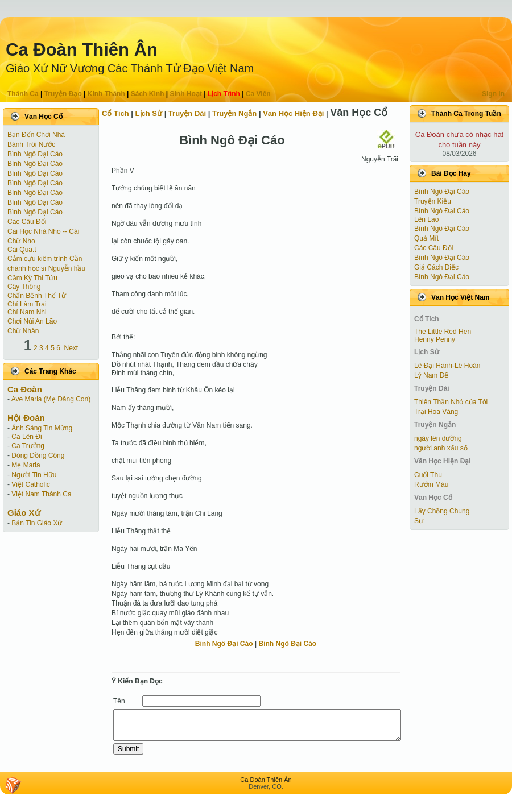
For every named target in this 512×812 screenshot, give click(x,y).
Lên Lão (426, 219)
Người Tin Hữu (34, 475)
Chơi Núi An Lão (32, 321)
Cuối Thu (428, 475)
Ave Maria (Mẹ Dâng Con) (51, 399)
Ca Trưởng (28, 446)
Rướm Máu (431, 484)
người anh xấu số (441, 448)
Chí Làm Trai (27, 304)
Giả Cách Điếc (436, 267)
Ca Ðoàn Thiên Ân (82, 50)
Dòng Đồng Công (38, 455)
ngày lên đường (438, 438)
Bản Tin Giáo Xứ (37, 523)
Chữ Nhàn (23, 331)
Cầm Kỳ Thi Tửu (32, 278)
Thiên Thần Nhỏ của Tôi (451, 402)
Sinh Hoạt (186, 94)
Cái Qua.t (22, 250)
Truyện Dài (187, 113)
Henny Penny (435, 339)
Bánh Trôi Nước (31, 144)
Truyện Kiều (433, 201)
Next (71, 348)
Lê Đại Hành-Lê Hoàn (447, 366)
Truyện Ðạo (63, 94)
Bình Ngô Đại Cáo (35, 154)
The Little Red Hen (443, 332)
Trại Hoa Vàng (436, 412)
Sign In (493, 94)
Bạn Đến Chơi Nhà (36, 135)
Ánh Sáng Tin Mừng (42, 428)
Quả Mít (426, 238)
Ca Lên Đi (26, 437)
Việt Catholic (30, 484)
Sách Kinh (148, 94)
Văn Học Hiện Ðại (293, 113)
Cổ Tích (115, 113)
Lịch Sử (149, 113)
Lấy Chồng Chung (442, 511)
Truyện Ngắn (234, 113)
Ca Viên (258, 94)
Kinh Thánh (106, 94)
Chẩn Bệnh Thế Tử (37, 296)
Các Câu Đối (27, 222)
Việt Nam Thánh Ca (41, 494)
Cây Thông (24, 287)
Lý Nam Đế (431, 375)
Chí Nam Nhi (27, 312)
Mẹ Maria (26, 465)
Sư (419, 521)
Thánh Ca (23, 94)
